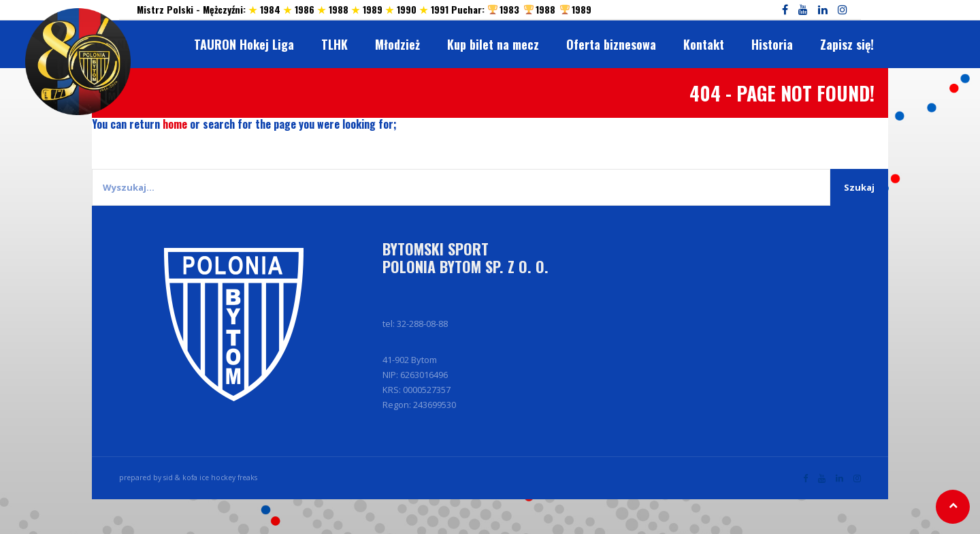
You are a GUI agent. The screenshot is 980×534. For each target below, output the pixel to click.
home (175, 124)
